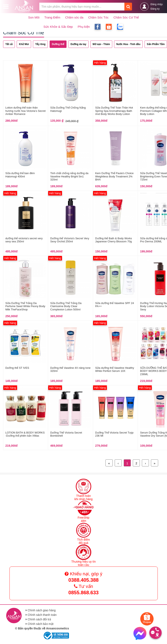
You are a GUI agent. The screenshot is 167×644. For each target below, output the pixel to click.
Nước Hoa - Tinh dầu (128, 44)
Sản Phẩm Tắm (156, 44)
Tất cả (9, 44)
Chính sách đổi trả (38, 619)
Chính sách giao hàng (41, 610)
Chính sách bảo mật (40, 624)
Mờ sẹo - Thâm (101, 44)
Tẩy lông (40, 44)
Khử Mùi (24, 44)
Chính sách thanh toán (41, 615)
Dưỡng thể (58, 44)
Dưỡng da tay (78, 44)
